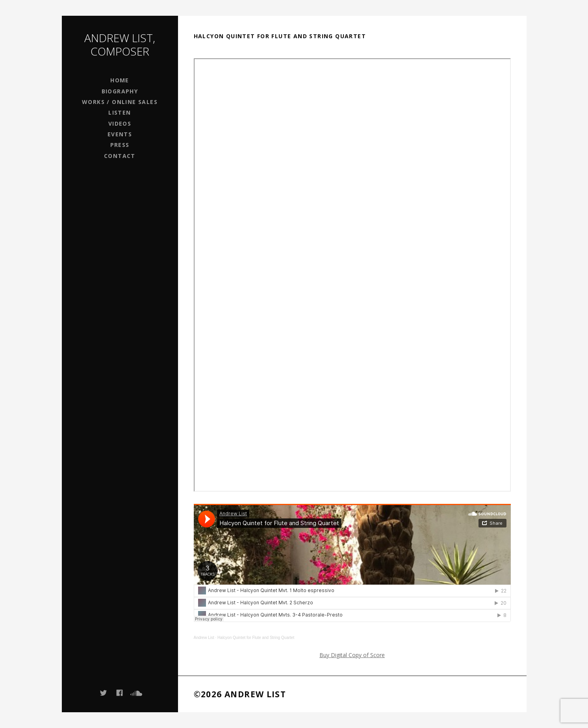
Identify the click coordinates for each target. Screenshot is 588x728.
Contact (120, 156)
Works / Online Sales (120, 102)
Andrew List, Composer (120, 45)
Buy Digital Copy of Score (352, 655)
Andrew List (204, 638)
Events (120, 134)
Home (120, 80)
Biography (120, 91)
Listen (120, 112)
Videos (120, 123)
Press (120, 145)
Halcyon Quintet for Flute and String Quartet (256, 638)
